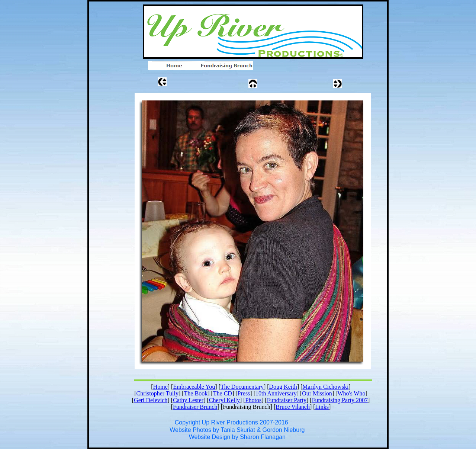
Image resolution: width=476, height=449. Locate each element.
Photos (254, 400)
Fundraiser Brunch (195, 407)
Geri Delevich (151, 400)
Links (322, 407)
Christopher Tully (157, 393)
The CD (223, 393)
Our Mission (317, 393)
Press (244, 393)
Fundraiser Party (287, 400)
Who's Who (351, 393)
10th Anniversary (276, 393)
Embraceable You (194, 387)
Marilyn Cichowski (325, 387)
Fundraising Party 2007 (340, 400)
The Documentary (242, 387)
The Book (196, 393)
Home (160, 387)
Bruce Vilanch (293, 407)
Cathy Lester (188, 400)
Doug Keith (283, 387)
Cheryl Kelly (224, 400)
